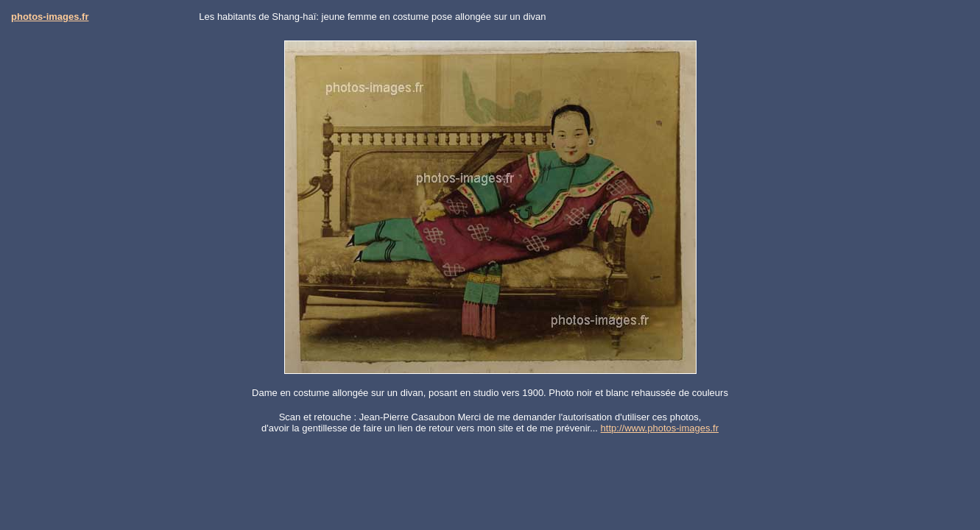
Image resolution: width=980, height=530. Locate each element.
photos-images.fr (50, 17)
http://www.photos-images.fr (660, 428)
